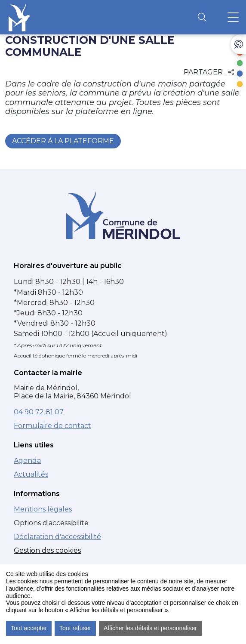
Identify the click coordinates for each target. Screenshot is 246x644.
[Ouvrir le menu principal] (233, 17)
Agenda (27, 461)
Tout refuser (75, 628)
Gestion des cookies (47, 550)
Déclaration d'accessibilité (57, 537)
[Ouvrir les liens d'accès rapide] (238, 44)
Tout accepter (29, 628)
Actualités (31, 474)
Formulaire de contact (52, 426)
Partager (209, 72)
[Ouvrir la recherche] (202, 17)
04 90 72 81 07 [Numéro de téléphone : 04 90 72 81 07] (39, 412)
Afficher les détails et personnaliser (150, 628)
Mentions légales (43, 509)
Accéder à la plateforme (63, 141)
